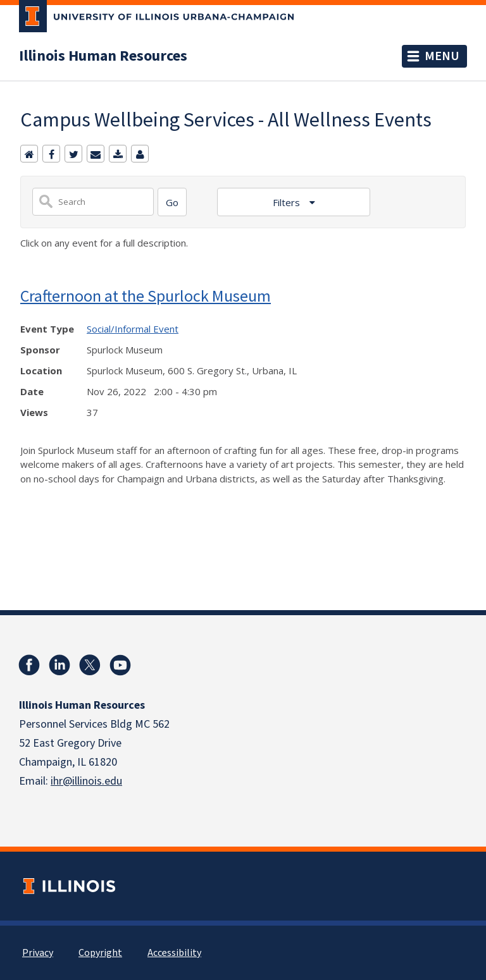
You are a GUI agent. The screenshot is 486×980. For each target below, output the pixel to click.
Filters (288, 202)
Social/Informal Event (133, 329)
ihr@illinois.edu (86, 781)
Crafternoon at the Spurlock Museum (146, 296)
